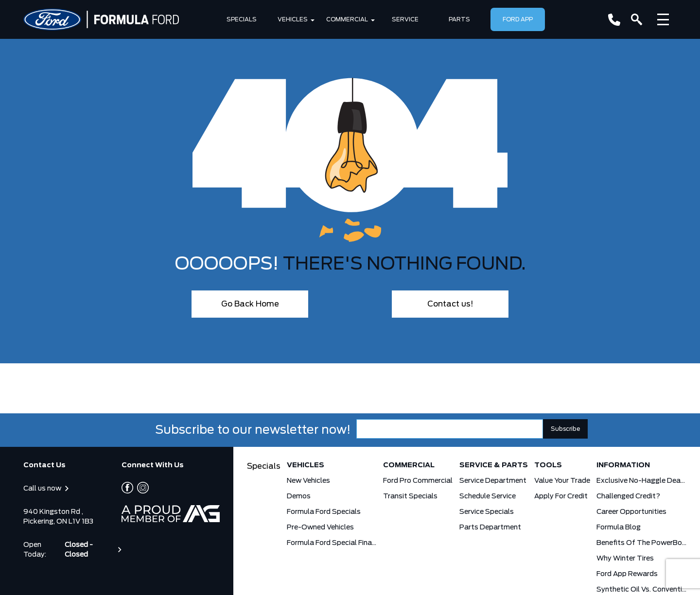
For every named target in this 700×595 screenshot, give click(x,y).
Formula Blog (619, 527)
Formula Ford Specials (324, 512)
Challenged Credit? (628, 496)
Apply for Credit (561, 496)
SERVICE (405, 19)
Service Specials (487, 512)
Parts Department (490, 527)
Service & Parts (494, 465)
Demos (299, 496)
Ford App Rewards (627, 574)
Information (623, 465)
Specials (242, 19)
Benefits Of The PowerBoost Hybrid (641, 543)
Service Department (493, 481)
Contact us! (450, 304)
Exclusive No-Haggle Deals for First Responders (641, 481)
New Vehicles (308, 481)
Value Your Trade (562, 481)
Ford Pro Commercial (418, 481)
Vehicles (293, 19)
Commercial (347, 19)
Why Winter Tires (625, 559)
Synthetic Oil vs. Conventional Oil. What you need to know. (641, 590)
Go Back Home (250, 304)
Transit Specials (410, 496)
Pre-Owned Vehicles (320, 527)
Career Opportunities (631, 512)
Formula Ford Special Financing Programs (332, 543)
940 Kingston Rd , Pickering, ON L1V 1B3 (58, 517)
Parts (459, 19)
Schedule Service (488, 496)
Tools (548, 465)
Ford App (518, 19)
